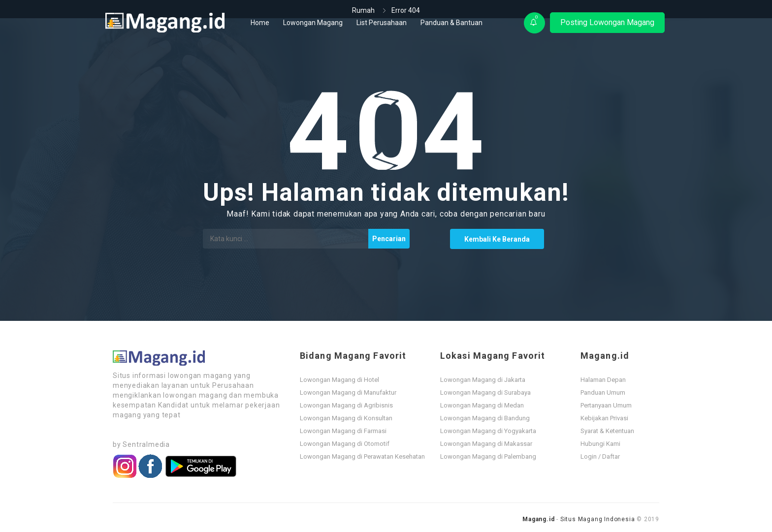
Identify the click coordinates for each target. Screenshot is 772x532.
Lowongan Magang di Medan (482, 405)
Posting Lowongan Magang (607, 22)
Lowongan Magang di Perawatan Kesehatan (362, 456)
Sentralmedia (146, 444)
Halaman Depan (603, 380)
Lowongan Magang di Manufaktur (348, 392)
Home (260, 23)
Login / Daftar (600, 456)
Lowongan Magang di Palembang (488, 456)
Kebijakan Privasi (604, 418)
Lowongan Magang (313, 23)
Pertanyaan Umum (606, 405)
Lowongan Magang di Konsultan (346, 418)
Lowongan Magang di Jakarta (483, 380)
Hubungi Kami (600, 444)
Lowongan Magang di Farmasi (343, 431)
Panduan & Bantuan (451, 23)
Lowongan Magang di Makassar (486, 444)
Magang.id (538, 519)
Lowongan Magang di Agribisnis (346, 405)
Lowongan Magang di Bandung (485, 418)
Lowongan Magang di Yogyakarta (488, 431)
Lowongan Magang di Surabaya (485, 392)
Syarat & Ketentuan (607, 431)
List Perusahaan (382, 23)
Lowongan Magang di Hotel (339, 380)
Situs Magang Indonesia (598, 519)
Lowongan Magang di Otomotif (345, 444)
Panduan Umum (603, 392)
